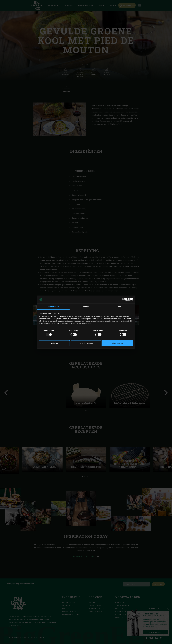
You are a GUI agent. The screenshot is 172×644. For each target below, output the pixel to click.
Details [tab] (86, 307)
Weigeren (54, 343)
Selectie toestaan (86, 343)
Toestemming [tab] (53, 307)
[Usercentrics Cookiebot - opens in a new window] (123, 300)
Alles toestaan (118, 343)
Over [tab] (119, 307)
